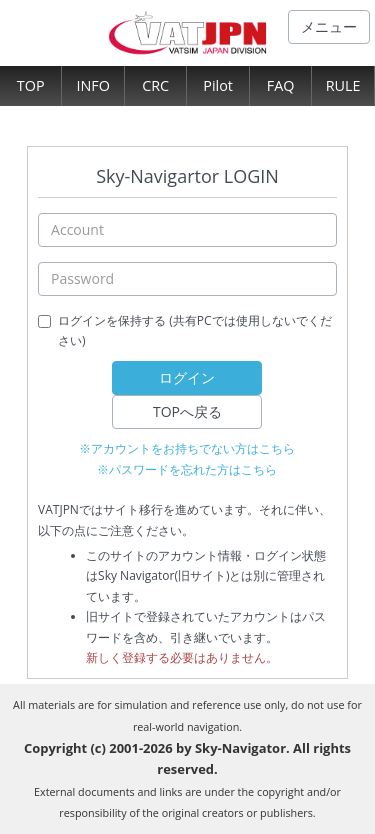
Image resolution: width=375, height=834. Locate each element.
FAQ (281, 85)
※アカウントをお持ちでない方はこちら (187, 448)
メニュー (329, 26)
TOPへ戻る (187, 411)
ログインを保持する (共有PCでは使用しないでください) (194, 330)
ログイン (187, 377)
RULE (343, 85)
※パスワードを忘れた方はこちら (187, 469)
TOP (31, 85)
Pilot (218, 85)
